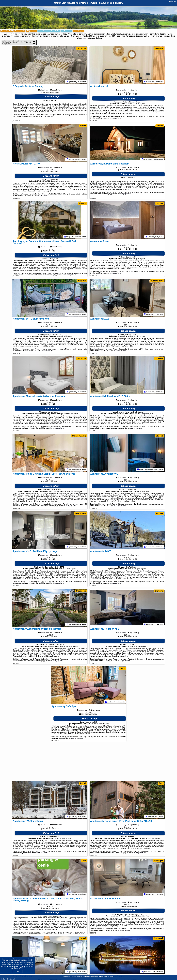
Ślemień (160, 126)
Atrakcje (66, 31)
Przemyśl (159, 358)
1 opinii (140, 646)
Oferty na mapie (20, 31)
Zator (161, 783)
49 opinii (136, 336)
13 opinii (67, 569)
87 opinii (78, 261)
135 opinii (150, 838)
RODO (22, 968)
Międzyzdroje (80, 513)
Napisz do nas (110, 976)
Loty (43, 31)
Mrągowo (82, 281)
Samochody (55, 31)
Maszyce (82, 203)
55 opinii (70, 414)
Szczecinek (159, 938)
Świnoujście (81, 591)
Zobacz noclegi (51, 97)
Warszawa (82, 48)
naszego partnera (46, 116)
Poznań (83, 938)
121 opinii (144, 414)
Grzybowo (159, 591)
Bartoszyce (159, 861)
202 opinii (100, 724)
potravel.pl (173, 1)
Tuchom (160, 203)
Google (30, 959)
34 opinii (63, 838)
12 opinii (62, 181)
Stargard (160, 436)
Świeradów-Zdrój (79, 436)
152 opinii (69, 646)
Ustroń (83, 783)
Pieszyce (159, 513)
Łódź (84, 861)
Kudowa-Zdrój (157, 281)
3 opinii (65, 336)
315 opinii (139, 491)
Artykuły (78, 31)
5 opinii (137, 259)
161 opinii (136, 104)
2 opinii (140, 916)
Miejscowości (31, 31)
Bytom (83, 126)
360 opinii (137, 569)
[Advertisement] (89, 763)
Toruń (122, 668)
